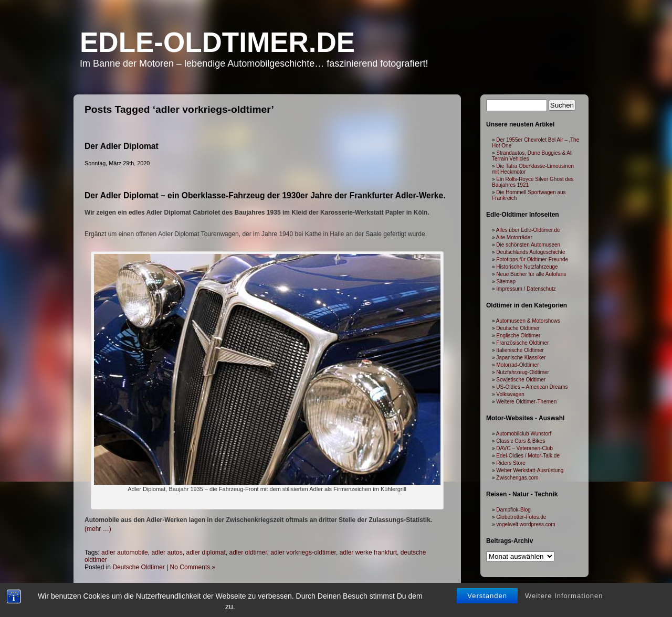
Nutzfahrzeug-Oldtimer (523, 372)
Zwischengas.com (517, 478)
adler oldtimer (248, 552)
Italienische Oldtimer (520, 350)
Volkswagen (510, 394)
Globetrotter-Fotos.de (521, 517)
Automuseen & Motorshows (528, 321)
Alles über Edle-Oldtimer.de (528, 230)
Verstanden (487, 596)
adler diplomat (206, 552)
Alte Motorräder (514, 237)
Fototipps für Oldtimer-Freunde (532, 259)
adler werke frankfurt (368, 552)
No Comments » (193, 567)
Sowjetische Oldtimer (521, 380)
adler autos (167, 552)
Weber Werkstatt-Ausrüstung (530, 470)
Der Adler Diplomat (122, 146)
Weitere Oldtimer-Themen (526, 402)
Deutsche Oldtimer (138, 567)
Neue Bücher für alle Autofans (531, 274)
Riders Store (511, 463)
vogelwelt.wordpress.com (526, 524)
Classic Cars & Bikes (521, 441)
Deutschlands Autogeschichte (531, 252)
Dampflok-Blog (513, 510)
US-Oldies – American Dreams (532, 387)
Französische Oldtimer (522, 343)
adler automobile (125, 552)
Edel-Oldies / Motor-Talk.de (528, 456)
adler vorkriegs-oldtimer (303, 552)
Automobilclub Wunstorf (524, 434)
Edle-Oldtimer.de (217, 42)
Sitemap (506, 281)
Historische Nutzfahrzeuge (527, 267)
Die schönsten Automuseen (528, 245)
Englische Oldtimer (518, 336)
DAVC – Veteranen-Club (524, 448)
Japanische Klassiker (521, 358)
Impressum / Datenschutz (526, 289)
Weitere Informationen (564, 596)
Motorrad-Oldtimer (517, 365)
